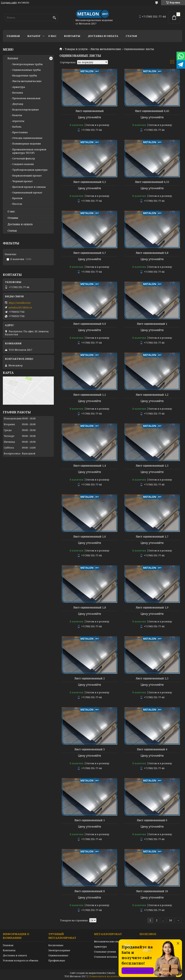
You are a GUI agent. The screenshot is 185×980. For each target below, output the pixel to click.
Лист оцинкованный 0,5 (90, 182)
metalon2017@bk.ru (20, 307)
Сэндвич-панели (23, 164)
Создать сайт (9, 3)
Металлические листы (109, 941)
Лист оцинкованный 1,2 (152, 395)
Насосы (17, 204)
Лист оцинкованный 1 (152, 324)
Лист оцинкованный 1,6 (90, 537)
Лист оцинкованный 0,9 (90, 324)
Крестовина (20, 132)
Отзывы (13, 218)
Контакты (72, 36)
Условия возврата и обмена (21, 960)
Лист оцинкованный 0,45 (152, 111)
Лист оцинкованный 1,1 (90, 395)
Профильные (57, 960)
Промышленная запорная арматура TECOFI (29, 151)
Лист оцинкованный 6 (152, 820)
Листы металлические (106, 49)
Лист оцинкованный (90, 111)
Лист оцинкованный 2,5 (152, 678)
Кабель (17, 127)
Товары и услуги (76, 49)
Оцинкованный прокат (27, 192)
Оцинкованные (58, 955)
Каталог (34, 36)
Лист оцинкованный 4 (152, 749)
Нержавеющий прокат (27, 176)
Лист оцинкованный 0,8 (152, 253)
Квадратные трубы (25, 75)
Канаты (17, 115)
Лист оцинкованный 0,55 (152, 182)
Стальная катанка (106, 957)
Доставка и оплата (103, 36)
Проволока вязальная (26, 98)
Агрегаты (18, 121)
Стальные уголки (105, 952)
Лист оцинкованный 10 (152, 891)
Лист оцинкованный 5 (90, 820)
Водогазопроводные (26, 109)
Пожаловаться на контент (105, 976)
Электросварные (59, 950)
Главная (13, 36)
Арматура (19, 87)
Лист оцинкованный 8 (90, 891)
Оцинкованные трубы (27, 70)
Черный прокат (22, 181)
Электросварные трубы (27, 64)
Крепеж (17, 198)
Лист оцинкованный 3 (90, 749)
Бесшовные (56, 945)
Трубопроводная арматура (30, 170)
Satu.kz (111, 973)
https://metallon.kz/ (20, 303)
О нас (52, 36)
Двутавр (18, 104)
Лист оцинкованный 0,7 (90, 253)
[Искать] (54, 18)
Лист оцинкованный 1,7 (152, 537)
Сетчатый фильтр (24, 158)
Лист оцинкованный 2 (90, 678)
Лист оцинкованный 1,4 (90, 466)
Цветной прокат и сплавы (29, 187)
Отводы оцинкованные (27, 138)
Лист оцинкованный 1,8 (90, 607)
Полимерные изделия (27, 144)
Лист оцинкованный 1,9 (152, 607)
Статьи (131, 36)
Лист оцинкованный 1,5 (152, 466)
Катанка (18, 93)
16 (170, 920)
